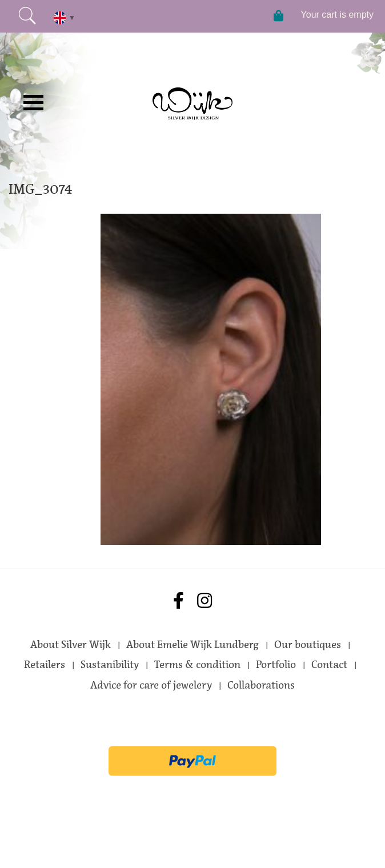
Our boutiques (308, 645)
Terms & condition (197, 665)
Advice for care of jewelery (151, 685)
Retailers (45, 665)
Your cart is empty (337, 15)
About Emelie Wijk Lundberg (192, 645)
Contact (329, 665)
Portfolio (276, 665)
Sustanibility (110, 665)
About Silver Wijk (71, 645)
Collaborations (261, 685)
